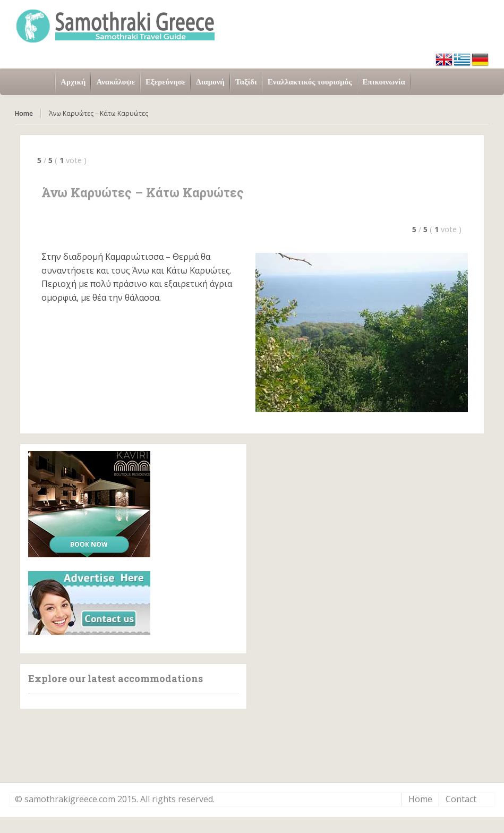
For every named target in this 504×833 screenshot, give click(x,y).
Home (24, 113)
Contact (461, 799)
